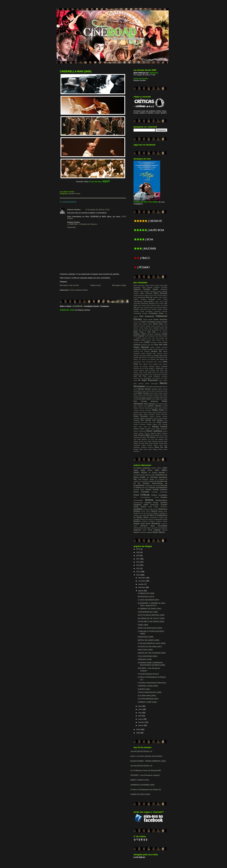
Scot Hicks (144, 422)
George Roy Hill (162, 340)
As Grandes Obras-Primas (150, 483)
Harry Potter (153, 507)
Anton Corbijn (162, 299)
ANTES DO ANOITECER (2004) (150, 628)
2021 (138, 549)
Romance (156, 523)
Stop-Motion (155, 528)
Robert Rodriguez (149, 414)
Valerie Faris (143, 441)
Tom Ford (151, 439)
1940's (165, 468)
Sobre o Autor (65, 306)
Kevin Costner (145, 374)
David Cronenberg (148, 322)
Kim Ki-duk (153, 374)
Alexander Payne (156, 291)
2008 (138, 733)
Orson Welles (155, 399)
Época (162, 532)
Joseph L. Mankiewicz (156, 368)
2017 (138, 559)
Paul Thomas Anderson (146, 401)
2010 (138, 575)
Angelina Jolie (157, 297)
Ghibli (147, 342)
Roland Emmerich (146, 418)
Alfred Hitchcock (146, 293)
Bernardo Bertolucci (148, 303)
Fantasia (148, 503)
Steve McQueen (162, 429)
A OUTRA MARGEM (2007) (148, 699)
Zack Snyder (148, 449)
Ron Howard (146, 420)
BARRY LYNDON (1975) (140, 780)
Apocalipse (163, 477)
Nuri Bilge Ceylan (158, 397)
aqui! (106, 181)
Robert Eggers (138, 414)
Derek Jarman (156, 326)
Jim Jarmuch (143, 359)
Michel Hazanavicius (158, 391)
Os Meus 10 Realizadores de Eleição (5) (146, 790)
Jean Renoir (143, 356)
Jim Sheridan (151, 359)
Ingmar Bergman (159, 349)
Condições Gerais (91, 306)
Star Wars (147, 528)
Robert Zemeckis (141, 416)
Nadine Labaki (163, 393)
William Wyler (158, 445)
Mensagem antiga (119, 285)
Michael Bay (158, 387)
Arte (135, 479)
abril (140, 716)
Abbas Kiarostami (139, 285)
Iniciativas (138, 509)
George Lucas (139, 340)
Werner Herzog (158, 443)
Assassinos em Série (152, 485)
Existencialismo (161, 500)
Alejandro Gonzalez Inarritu (146, 289)
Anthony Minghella (148, 299)
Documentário (138, 500)
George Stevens (139, 342)
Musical (154, 511)
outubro (141, 584)
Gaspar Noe (163, 338)
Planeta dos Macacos (147, 519)
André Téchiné (157, 295)
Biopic (138, 487)
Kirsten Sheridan (162, 374)
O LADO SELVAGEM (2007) (148, 600)
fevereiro (142, 722)
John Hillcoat (143, 364)
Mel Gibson (150, 387)
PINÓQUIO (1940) (145, 659)
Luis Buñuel (156, 378)
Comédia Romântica (159, 492)
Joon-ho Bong (144, 368)
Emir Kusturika (153, 330)
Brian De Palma (162, 305)
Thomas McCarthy (140, 437)
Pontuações (158, 519)
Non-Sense (147, 513)
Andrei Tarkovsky (160, 293)
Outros (146, 517)
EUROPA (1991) (144, 689)
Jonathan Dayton (154, 366)
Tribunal (164, 530)
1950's (136, 470)
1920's (154, 468)
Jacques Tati (156, 351)
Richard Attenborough (146, 408)
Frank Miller (158, 336)
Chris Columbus (146, 311)
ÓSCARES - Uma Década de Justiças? (145, 775)
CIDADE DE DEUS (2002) (140, 794)
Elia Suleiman (143, 330)
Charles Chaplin (157, 309)
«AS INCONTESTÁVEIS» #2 (141, 751)
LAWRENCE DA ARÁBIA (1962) (143, 785)
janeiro (141, 725)
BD (135, 488)
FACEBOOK (78, 306)
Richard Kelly (158, 408)
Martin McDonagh (151, 384)
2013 (138, 565)
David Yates (158, 324)
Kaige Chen (152, 372)
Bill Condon (160, 303)
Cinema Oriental (152, 489)
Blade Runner (145, 488)
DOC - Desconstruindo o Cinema (146, 497)
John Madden (153, 364)
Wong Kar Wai (161, 447)
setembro (142, 587)
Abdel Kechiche (150, 285)
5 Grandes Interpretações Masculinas (152, 683)
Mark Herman (138, 384)
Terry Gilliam (155, 435)
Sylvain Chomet (144, 433)
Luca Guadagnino (146, 378)
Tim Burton (151, 437)
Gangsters (137, 505)
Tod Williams (160, 437)
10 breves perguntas (142, 468)
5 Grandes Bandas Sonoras (148, 674)
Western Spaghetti (147, 532)
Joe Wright (160, 359)
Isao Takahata (145, 351)
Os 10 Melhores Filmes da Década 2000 (146, 770)
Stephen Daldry (139, 429)
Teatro (144, 530)
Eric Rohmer (163, 330)
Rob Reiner (143, 412)
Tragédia (157, 530)
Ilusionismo (164, 507)
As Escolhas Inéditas (147, 481)
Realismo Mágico (162, 521)
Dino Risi (164, 326)
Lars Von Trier (140, 376)
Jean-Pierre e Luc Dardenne (147, 357)
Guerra (143, 507)
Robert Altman (152, 412)
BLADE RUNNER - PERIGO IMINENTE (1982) (148, 761)
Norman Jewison (147, 397)
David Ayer (137, 322)
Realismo (137, 521)
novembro (142, 581)
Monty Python (154, 393)
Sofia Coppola (163, 424)
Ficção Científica (160, 503)
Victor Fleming (152, 441)
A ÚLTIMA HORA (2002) (147, 696)
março (141, 719)
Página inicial (95, 285)
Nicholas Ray (158, 395)
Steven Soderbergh (140, 431)
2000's (137, 473)
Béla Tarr (137, 307)
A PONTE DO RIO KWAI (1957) (150, 647)
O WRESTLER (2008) (146, 593)
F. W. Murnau (162, 332)
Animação (154, 477)
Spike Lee (147, 427)
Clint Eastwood (147, 316)
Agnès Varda (159, 285)
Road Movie (146, 524)
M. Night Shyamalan (148, 380)
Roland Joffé (158, 418)
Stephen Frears (150, 429)
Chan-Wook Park (145, 309)
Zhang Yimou (158, 449)
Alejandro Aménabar (161, 287)
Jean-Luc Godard (153, 355)
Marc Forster (163, 380)
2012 (138, 568)
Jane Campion (158, 353)
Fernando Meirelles (154, 334)
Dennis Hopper (146, 326)
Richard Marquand (145, 410)
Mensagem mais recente (69, 285)
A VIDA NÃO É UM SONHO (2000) (151, 622)
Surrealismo (163, 528)
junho (141, 709)
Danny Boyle (148, 320)
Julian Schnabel (150, 370)
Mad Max (155, 509)
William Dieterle (147, 445)
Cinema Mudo (139, 490)
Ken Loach (160, 372)
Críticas (145, 495)
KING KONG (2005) (145, 650)
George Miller (151, 340)
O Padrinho (162, 513)
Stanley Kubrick (160, 427)
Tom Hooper (159, 439)
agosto (141, 591)
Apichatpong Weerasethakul (144, 301)
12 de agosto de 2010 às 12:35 (97, 210)
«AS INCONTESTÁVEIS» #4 (141, 766)
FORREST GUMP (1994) (147, 702)
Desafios (164, 497)
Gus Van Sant (161, 345)
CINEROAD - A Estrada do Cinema (82, 224)
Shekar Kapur (152, 424)
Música (161, 511)
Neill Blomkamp (148, 395)
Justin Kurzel (143, 372)
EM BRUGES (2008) (146, 637)
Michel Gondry (146, 391)
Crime (136, 495)
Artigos (152, 479)
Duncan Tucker (138, 328)
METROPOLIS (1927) (146, 597)
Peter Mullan (159, 404)
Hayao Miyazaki (141, 347)
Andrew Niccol (148, 295)
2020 (138, 552)
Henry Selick (155, 347)
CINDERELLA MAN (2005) (76, 71)
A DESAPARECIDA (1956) (148, 612)
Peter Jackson (149, 404)
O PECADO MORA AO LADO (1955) (152, 643)
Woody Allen (138, 449)
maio (140, 713)
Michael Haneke (144, 389)
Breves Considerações (159, 487)
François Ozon (147, 338)
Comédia (145, 492)
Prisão (165, 519)
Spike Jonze (138, 427)
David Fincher (162, 322)
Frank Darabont (149, 336)
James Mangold (146, 353)
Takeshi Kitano (156, 433)
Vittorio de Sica (139, 443)
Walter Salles (149, 443)
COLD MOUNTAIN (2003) (148, 656)
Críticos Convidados (159, 495)
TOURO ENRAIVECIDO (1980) (150, 692)
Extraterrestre (138, 503)
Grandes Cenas (74, 194)
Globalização (154, 505)
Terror (150, 530)
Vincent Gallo (163, 441)
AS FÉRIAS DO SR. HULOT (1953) (151, 618)
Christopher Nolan (156, 313)
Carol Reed (158, 307)
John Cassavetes (148, 362)
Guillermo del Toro (147, 345)
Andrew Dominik (138, 295)
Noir (142, 513)
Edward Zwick (159, 328)
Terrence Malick (144, 435)
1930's (159, 468)
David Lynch (147, 324)
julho (140, 706)
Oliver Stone (146, 399)
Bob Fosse (142, 305)
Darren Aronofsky (160, 319)
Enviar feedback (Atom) (79, 290)
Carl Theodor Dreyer (147, 307)
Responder (72, 227)
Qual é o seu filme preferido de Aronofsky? (146, 756)
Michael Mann (157, 389)
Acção (143, 477)
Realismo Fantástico (148, 521)
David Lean (138, 324)
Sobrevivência (138, 528)
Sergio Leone (162, 422)
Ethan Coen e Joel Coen (145, 332)
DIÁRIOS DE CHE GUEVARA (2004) (152, 653)
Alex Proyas (145, 291)
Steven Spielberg (154, 431)
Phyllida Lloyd (142, 406)
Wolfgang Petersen (147, 447)
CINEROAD (64, 310)
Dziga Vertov (148, 328)
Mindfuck (137, 511)
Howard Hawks (147, 349)
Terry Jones (164, 435)
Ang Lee (149, 297)
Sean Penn (152, 422)
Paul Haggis (164, 399)
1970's (150, 470)
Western (137, 532)
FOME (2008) (143, 625)
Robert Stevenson (162, 414)
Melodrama (163, 509)
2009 (138, 729)
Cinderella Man (95, 182)
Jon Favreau (144, 366)
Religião (137, 524)
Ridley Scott (158, 410)
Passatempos (154, 517)
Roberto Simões (74, 210)
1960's (143, 470)
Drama (149, 500)
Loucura (146, 509)
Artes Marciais (143, 479)
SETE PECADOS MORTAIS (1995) (151, 615)
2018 (138, 556)
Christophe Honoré (140, 313)
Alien (148, 477)
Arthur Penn (159, 301)
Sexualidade (163, 526)
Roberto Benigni (155, 416)
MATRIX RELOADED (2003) (148, 640)
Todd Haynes (142, 439)
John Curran (158, 362)
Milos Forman (143, 393)
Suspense (137, 530)
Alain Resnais (147, 287)
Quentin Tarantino (155, 406)
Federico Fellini (140, 334)
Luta (151, 509)
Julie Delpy (160, 370)
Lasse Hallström (154, 376)
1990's (164, 470)
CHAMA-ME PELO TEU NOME (146, 202)
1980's (157, 470)
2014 (138, 562)
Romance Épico (148, 526)
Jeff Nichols (160, 357)
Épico (156, 532)
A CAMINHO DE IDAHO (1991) (150, 609)
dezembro (142, 578)
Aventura (164, 485)
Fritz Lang (155, 338)
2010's (144, 473)
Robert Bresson (162, 412)
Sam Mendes (158, 420)
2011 (138, 572)
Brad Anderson (151, 305)
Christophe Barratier (161, 311)
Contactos (105, 306)
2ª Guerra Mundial (157, 473)
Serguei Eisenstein (140, 424)
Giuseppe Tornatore (157, 342)
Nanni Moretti (138, 395)
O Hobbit (154, 513)
